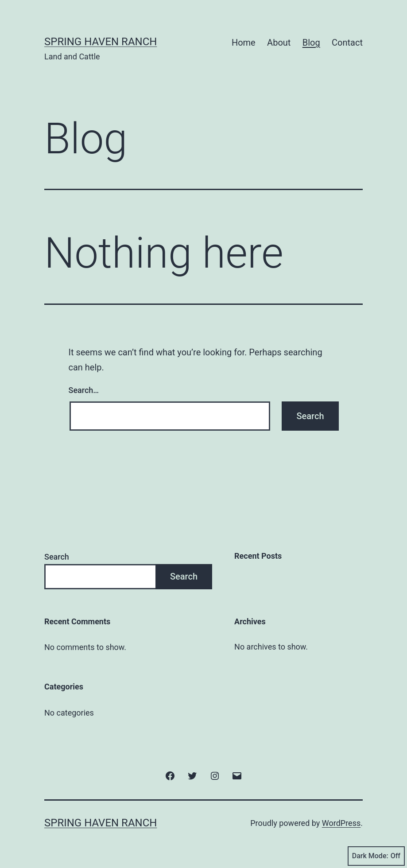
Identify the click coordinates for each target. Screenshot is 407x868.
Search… (84, 390)
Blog (311, 43)
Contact (347, 43)
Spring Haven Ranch (101, 42)
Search (57, 557)
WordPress (341, 823)
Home (244, 43)
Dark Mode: (376, 856)
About (279, 43)
